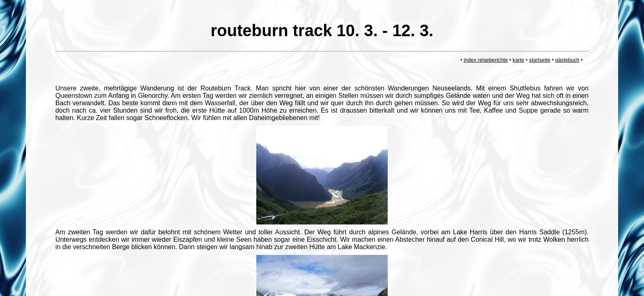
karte (518, 60)
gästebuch (567, 60)
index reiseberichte (486, 60)
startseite (540, 60)
